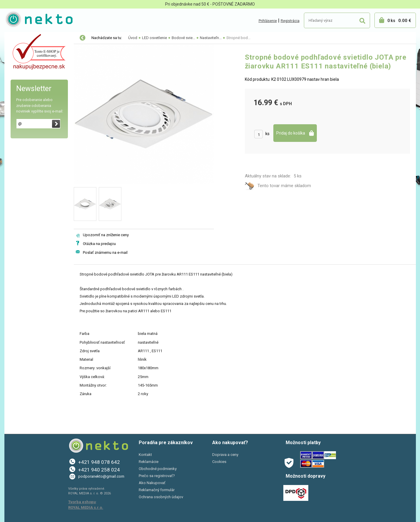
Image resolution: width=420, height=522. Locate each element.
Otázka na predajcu (99, 244)
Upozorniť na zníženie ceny (106, 235)
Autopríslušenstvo (28, 63)
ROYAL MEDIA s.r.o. (86, 507)
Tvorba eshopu (82, 502)
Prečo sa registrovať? (157, 476)
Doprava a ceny (225, 455)
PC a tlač (19, 88)
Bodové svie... (183, 38)
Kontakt (145, 455)
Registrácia (290, 21)
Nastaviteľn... (211, 38)
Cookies (219, 462)
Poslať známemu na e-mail (105, 252)
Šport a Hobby (23, 100)
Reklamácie (149, 462)
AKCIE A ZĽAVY (24, 112)
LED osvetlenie (24, 38)
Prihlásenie (268, 21)
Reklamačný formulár (157, 490)
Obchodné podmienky (158, 469)
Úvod (133, 38)
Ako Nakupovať (152, 483)
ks (267, 134)
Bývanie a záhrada (28, 75)
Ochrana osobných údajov (161, 497)
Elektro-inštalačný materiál (36, 51)
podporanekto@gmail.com (101, 476)
